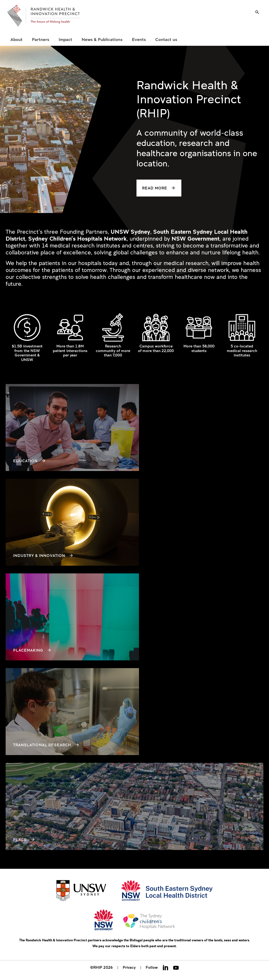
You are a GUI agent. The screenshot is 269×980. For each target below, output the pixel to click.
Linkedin (165, 967)
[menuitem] (16, 40)
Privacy (129, 967)
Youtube (176, 967)
